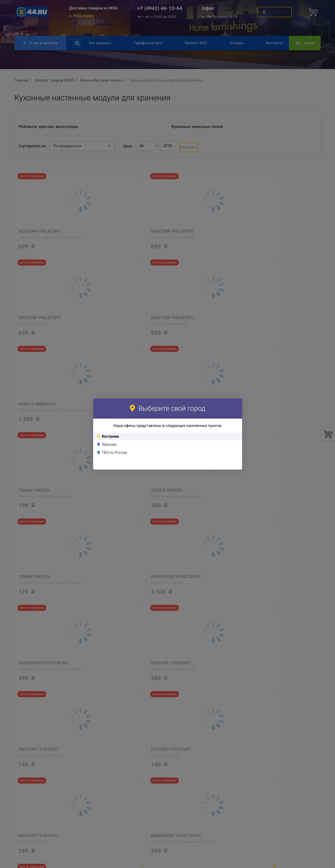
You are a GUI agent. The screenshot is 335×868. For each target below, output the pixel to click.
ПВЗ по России (114, 453)
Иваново (109, 444)
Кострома (110, 436)
